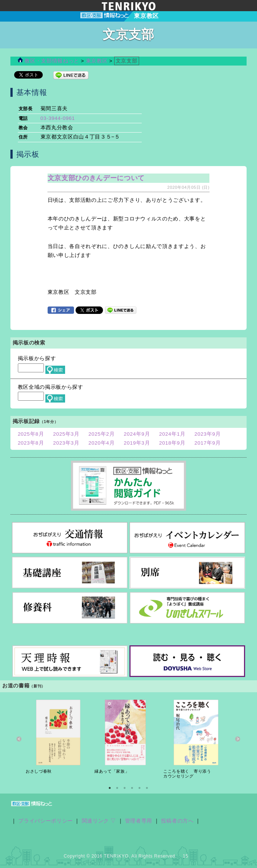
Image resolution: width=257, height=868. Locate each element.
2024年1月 (172, 434)
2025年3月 (66, 434)
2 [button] (117, 788)
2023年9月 (208, 434)
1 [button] (110, 788)
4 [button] (132, 788)
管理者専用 (139, 821)
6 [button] (147, 788)
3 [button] (125, 788)
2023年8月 (31, 443)
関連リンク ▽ (99, 821)
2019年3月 (137, 443)
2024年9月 (137, 434)
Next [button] (238, 739)
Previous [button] (19, 739)
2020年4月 (102, 443)
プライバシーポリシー (46, 821)
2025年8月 (31, 434)
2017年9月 (208, 443)
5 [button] (139, 788)
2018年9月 (172, 443)
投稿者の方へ (177, 821)
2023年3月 (66, 443)
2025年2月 (102, 434)
